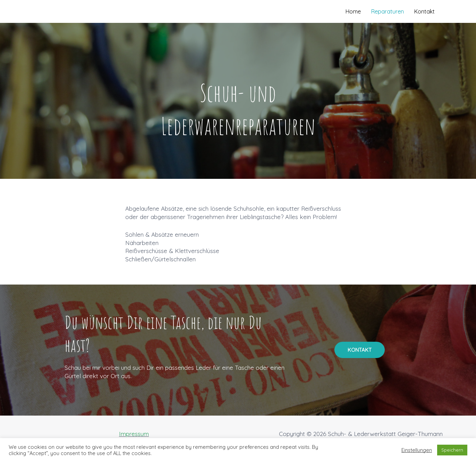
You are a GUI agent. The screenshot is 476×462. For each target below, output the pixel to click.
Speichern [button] (452, 450)
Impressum (134, 434)
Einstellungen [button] (417, 450)
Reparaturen (388, 11)
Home (353, 11)
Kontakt (424, 11)
